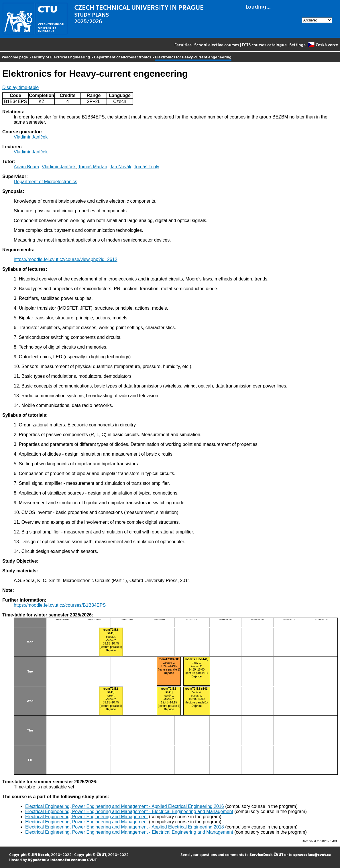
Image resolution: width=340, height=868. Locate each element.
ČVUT (101, 854)
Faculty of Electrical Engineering (61, 57)
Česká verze (323, 45)
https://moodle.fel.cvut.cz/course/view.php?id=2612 (66, 259)
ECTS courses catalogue (264, 45)
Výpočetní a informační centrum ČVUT (62, 860)
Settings (297, 45)
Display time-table (20, 87)
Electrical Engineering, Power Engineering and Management (87, 817)
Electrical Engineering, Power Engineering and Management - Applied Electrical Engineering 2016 (125, 806)
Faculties (183, 45)
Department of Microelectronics (122, 57)
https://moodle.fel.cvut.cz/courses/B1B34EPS (60, 605)
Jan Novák (121, 167)
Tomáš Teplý (147, 167)
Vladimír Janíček (31, 137)
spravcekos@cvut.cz (312, 854)
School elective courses (217, 45)
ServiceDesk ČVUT (266, 854)
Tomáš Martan (93, 167)
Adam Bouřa (26, 167)
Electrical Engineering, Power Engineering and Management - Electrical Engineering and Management (129, 811)
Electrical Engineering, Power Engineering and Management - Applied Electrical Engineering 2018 (125, 827)
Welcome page (15, 57)
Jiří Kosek (40, 854)
